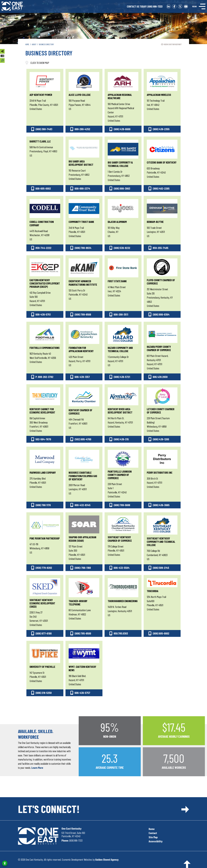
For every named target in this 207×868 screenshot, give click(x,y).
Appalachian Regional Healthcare (120, 96)
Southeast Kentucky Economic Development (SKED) (42, 603)
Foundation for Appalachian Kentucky (81, 349)
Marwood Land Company (43, 473)
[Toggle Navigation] (199, 6)
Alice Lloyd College (80, 95)
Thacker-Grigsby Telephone (78, 603)
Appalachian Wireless (159, 95)
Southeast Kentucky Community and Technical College (161, 542)
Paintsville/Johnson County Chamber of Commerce (120, 475)
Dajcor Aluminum (117, 222)
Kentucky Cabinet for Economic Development (42, 411)
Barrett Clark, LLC (40, 141)
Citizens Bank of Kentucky (162, 162)
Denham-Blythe (155, 222)
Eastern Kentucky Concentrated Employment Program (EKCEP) (45, 283)
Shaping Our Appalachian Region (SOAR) (82, 539)
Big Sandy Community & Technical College (120, 164)
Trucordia (153, 591)
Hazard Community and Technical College (120, 349)
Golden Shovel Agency (107, 860)
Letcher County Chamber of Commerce (161, 411)
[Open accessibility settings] (5, 863)
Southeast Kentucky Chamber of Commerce (120, 539)
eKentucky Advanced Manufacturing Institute (83, 283)
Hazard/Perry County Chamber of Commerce (159, 348)
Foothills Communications (45, 348)
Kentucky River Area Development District (120, 411)
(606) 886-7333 (145, 6)
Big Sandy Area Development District (81, 163)
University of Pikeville (42, 667)
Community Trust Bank (81, 222)
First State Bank (117, 281)
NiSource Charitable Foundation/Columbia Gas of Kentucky (83, 476)
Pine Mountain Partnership (45, 538)
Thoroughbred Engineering (123, 601)
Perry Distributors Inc (160, 473)
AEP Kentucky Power (41, 95)
